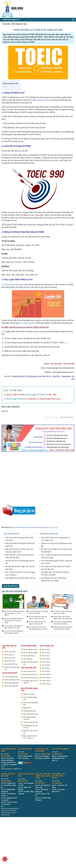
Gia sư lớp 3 (46, 656)
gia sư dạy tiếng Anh (27, 323)
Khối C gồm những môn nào (29, 718)
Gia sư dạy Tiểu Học (11, 664)
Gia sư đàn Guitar (29, 656)
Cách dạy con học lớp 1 (31, 714)
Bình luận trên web (11, 586)
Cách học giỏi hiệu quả (31, 722)
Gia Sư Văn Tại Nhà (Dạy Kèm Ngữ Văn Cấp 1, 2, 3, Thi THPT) (14, 613)
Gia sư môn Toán (10, 652)
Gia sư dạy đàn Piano (30, 649)
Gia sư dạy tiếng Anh (11, 677)
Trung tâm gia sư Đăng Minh (13, 285)
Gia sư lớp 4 (46, 659)
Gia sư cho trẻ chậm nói (31, 678)
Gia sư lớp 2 (46, 653)
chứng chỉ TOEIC (43, 100)
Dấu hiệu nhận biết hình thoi (31, 732)
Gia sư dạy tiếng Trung (12, 680)
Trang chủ (6, 24)
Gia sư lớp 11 (46, 681)
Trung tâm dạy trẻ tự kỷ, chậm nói (31, 682)
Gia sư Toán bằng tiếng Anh (12, 668)
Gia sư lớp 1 (46, 649)
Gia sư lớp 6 (46, 665)
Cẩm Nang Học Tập (19, 24)
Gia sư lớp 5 (46, 662)
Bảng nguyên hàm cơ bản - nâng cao (30, 737)
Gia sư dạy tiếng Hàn (11, 686)
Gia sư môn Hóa (10, 658)
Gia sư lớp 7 (46, 668)
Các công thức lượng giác (30, 698)
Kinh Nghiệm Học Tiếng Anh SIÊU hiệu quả (20, 578)
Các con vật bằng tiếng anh (31, 704)
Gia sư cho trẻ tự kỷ (30, 671)
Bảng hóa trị (27, 708)
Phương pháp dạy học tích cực (31, 726)
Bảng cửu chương (29, 694)
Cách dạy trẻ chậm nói (30, 674)
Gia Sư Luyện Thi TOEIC (35, 395)
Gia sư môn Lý (9, 655)
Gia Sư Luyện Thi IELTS (16, 399)
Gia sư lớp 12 (46, 684)
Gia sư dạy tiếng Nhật (11, 683)
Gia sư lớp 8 (46, 671)
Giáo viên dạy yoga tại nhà (30, 663)
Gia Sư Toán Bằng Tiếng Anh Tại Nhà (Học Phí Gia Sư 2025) (14, 621)
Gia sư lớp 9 (46, 674)
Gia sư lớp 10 (46, 677)
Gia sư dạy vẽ (28, 659)
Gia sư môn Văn (10, 661)
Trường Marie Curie (30, 711)
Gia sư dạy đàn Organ (30, 653)
